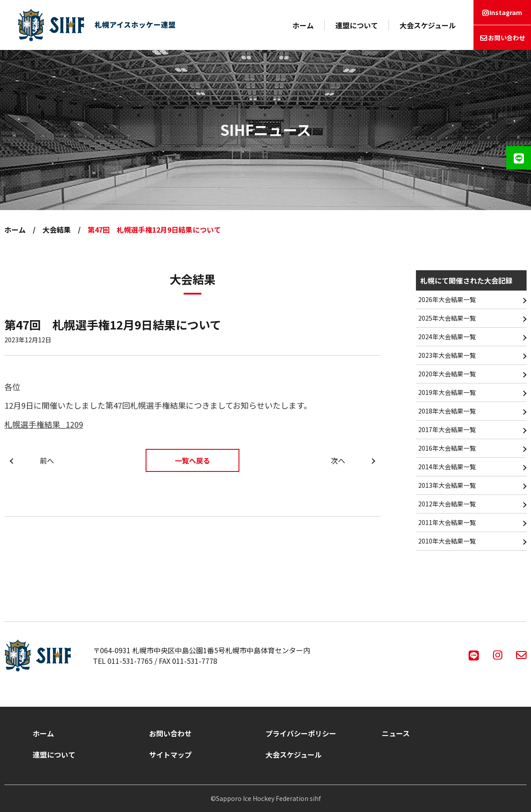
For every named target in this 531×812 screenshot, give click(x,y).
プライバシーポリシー (301, 733)
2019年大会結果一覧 (447, 392)
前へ (47, 460)
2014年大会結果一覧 (447, 467)
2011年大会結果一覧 (447, 522)
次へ (338, 460)
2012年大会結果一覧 (447, 504)
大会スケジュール (428, 25)
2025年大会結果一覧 (447, 318)
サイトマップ (170, 755)
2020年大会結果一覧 (447, 374)
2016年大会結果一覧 (447, 448)
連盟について (357, 25)
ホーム (303, 25)
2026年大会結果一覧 (447, 299)
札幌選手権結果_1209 (44, 424)
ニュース (396, 733)
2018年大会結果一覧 (447, 411)
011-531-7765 (130, 661)
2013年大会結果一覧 (447, 485)
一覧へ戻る (192, 460)
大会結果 (57, 230)
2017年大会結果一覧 (447, 429)
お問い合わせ (507, 38)
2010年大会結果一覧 (447, 541)
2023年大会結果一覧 (447, 355)
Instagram (506, 12)
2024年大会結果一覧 (447, 337)
